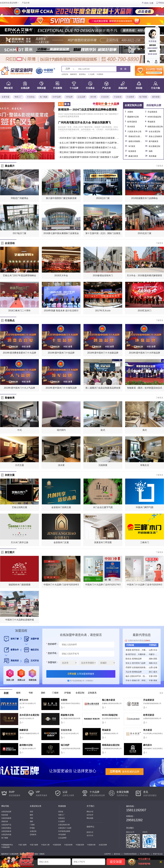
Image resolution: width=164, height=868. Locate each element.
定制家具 (33, 835)
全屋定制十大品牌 (65, 828)
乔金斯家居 (152, 112)
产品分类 (26, 3)
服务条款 (117, 854)
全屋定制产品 (6, 825)
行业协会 (31, 97)
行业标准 (118, 97)
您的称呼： (52, 644)
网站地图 (90, 818)
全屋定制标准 (6, 831)
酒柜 (31, 821)
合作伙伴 (90, 815)
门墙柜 (32, 825)
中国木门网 (45, 845)
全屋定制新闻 (6, 818)
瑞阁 (151, 151)
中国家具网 (80, 845)
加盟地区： (52, 662)
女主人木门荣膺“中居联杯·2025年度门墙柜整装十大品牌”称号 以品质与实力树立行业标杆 (90, 143)
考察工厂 (18, 97)
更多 (161, 693)
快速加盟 (5, 815)
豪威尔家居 (133, 156)
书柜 (31, 818)
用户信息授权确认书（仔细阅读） (82, 681)
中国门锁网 (34, 845)
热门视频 (44, 97)
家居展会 (82, 74)
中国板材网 (5, 847)
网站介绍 (90, 812)
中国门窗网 (22, 845)
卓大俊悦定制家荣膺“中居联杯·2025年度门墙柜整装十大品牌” (89, 157)
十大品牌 (91, 74)
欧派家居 (132, 151)
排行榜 (93, 97)
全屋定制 (65, 74)
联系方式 (90, 832)
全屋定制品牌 (6, 812)
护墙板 (32, 828)
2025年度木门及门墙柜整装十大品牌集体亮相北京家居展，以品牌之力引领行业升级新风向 (90, 138)
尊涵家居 (151, 122)
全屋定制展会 (6, 828)
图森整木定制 (133, 117)
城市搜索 (156, 97)
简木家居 (131, 127)
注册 (151, 3)
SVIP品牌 (57, 97)
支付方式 (90, 836)
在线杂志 (61, 818)
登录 (146, 3)
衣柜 (31, 812)
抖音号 (145, 832)
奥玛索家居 (153, 141)
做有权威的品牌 (125, 771)
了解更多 (159, 166)
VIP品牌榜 (62, 835)
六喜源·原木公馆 (134, 131)
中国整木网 (91, 845)
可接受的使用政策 (130, 854)
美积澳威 (153, 156)
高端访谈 (5, 821)
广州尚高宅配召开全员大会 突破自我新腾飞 (84, 122)
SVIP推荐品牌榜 (64, 831)
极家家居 (74, 74)
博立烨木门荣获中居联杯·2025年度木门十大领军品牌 (85, 152)
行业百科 (105, 97)
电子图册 (143, 97)
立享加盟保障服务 (81, 674)
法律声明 (107, 854)
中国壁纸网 (57, 845)
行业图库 (130, 97)
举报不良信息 (158, 854)
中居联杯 (100, 74)
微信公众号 (130, 832)
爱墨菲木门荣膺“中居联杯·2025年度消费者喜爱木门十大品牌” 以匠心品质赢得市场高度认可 (90, 148)
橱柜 (31, 815)
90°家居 (132, 146)
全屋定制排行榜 (64, 825)
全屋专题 (5, 97)
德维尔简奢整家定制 (137, 141)
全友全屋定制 (154, 131)
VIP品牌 (69, 97)
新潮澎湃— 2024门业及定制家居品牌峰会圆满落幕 (89, 110)
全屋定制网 (12, 3)
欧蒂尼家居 (132, 122)
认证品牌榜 (62, 838)
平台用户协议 (145, 854)
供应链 (61, 812)
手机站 (161, 3)
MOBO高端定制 (154, 117)
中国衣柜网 (68, 845)
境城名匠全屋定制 (136, 136)
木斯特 (130, 112)
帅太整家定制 (154, 146)
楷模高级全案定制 (155, 127)
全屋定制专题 (6, 835)
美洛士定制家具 (155, 136)
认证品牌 (81, 97)
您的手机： (52, 653)
